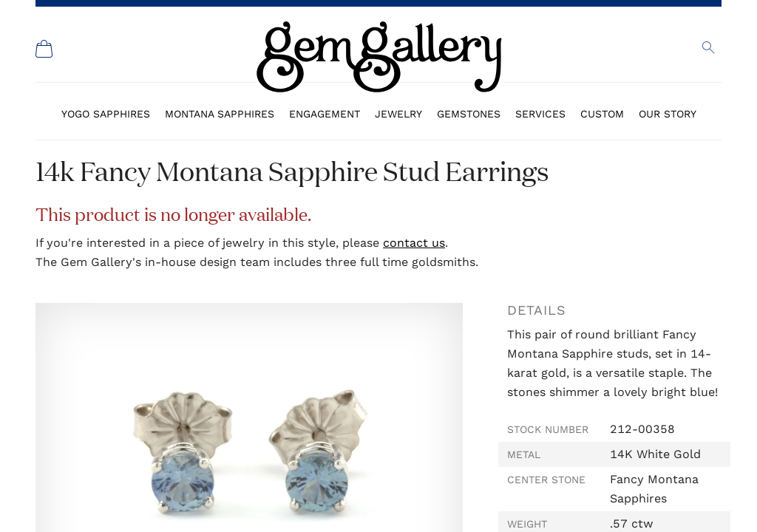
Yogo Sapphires (106, 114)
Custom (602, 114)
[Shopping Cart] (44, 49)
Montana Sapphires (220, 114)
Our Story (668, 114)
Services (540, 114)
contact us (414, 243)
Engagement (325, 114)
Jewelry (398, 114)
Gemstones (469, 114)
